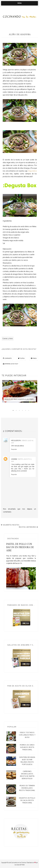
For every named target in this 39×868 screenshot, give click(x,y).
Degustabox (32, 171)
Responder (14, 449)
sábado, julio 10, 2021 (22, 442)
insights (26, 467)
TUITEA (21, 358)
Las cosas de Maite (19, 865)
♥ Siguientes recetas (10, 525)
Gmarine (14, 459)
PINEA (34, 358)
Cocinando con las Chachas (19, 863)
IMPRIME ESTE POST (11, 364)
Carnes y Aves (8, 339)
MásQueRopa (16, 441)
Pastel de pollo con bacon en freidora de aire (20, 547)
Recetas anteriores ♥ (28, 527)
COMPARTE (7, 358)
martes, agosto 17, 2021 (21, 460)
